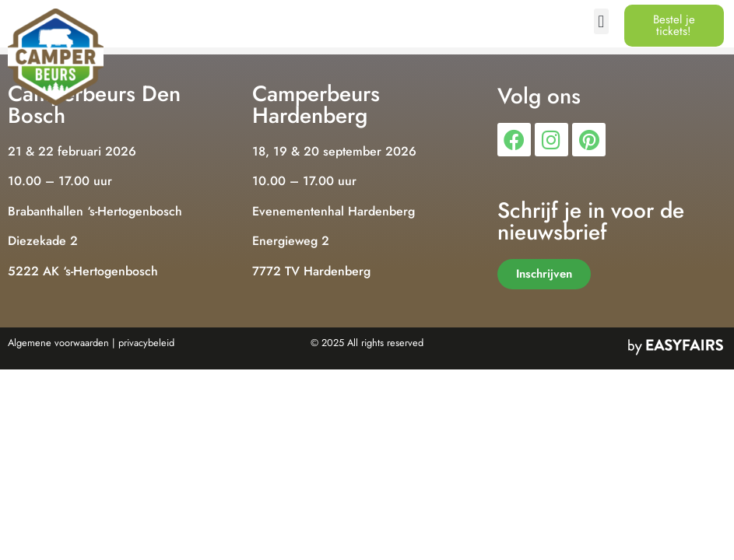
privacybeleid (146, 343)
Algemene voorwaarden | (61, 343)
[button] (601, 21)
